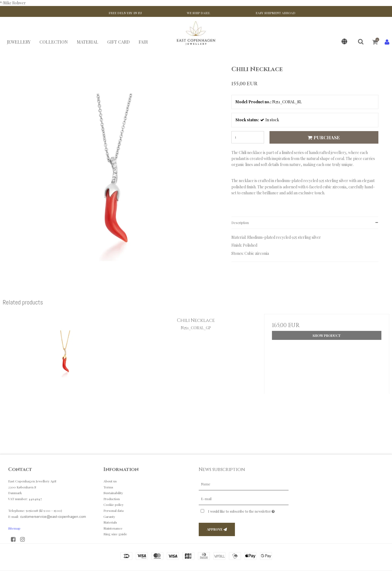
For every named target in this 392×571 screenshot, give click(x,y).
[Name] (244, 484)
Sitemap (14, 528)
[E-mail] (244, 499)
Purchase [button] (323, 137)
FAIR (143, 42)
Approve (215, 529)
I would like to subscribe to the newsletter (248, 510)
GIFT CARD (118, 42)
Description (240, 223)
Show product (327, 336)
